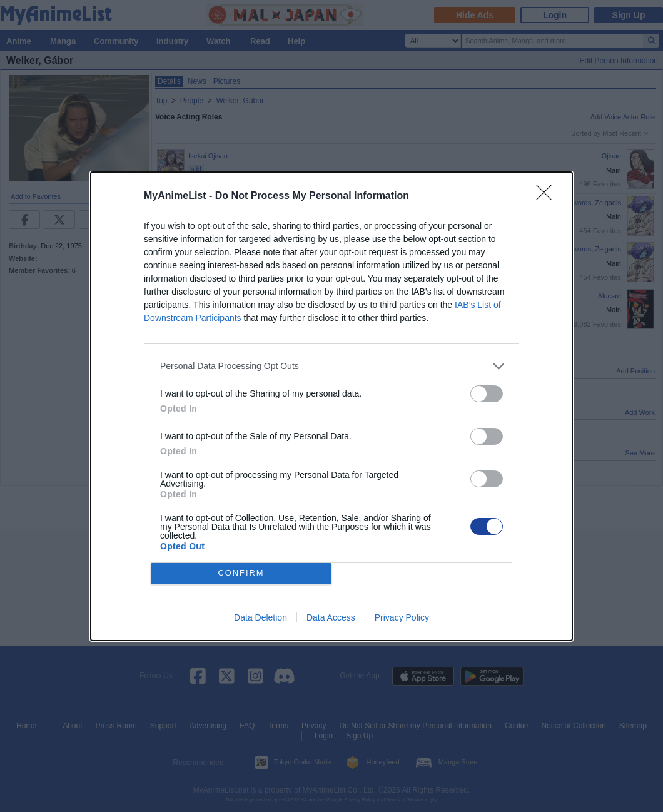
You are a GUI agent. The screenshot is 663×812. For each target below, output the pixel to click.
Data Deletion (261, 617)
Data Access (331, 617)
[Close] (548, 196)
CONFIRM (241, 573)
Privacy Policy (402, 617)
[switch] (487, 394)
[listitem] (331, 366)
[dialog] (331, 406)
